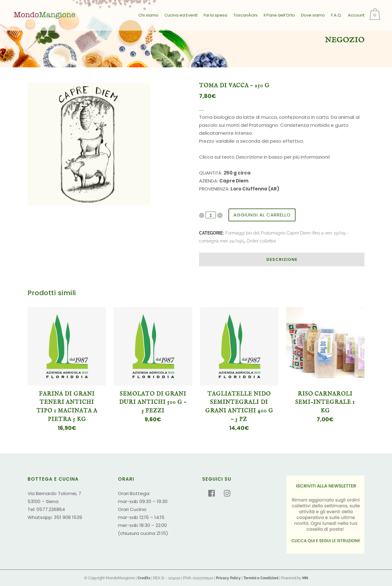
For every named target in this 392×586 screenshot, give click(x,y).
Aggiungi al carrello (262, 215)
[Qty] (211, 215)
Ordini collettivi (261, 241)
